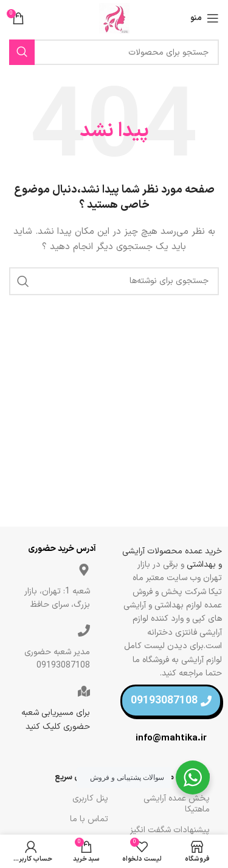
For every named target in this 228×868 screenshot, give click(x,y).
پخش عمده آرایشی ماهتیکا (177, 804)
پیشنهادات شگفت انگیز (170, 830)
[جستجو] (114, 52)
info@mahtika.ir (171, 738)
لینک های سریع (81, 777)
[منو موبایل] (205, 18)
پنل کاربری (90, 798)
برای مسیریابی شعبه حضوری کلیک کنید (56, 719)
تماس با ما (89, 819)
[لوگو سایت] (114, 18)
